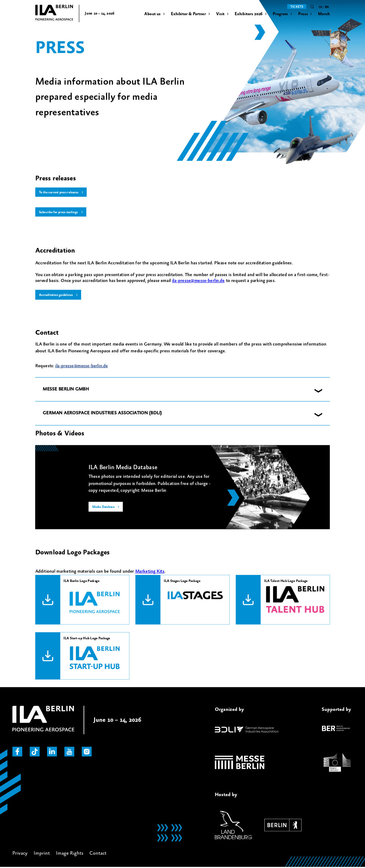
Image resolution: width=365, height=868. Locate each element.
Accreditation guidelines (57, 295)
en (327, 7)
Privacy (20, 854)
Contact (98, 854)
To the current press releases (60, 192)
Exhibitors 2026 (249, 14)
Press (303, 14)
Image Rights (70, 854)
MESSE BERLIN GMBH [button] (66, 390)
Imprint (42, 854)
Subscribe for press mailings (59, 212)
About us (152, 14)
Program (280, 14)
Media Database (104, 508)
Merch (324, 14)
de (321, 7)
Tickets (297, 7)
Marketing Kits (150, 572)
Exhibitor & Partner (188, 14)
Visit (220, 14)
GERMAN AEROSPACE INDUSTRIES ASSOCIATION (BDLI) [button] (102, 414)
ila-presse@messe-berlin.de (198, 281)
